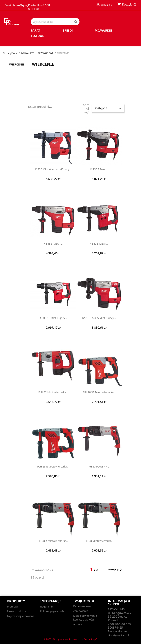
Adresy (77, 624)
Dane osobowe (82, 606)
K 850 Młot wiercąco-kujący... (53, 169)
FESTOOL (37, 36)
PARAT (35, 30)
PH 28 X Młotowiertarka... (53, 541)
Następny (115, 570)
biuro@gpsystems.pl (118, 635)
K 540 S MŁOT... (99, 244)
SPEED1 (68, 30)
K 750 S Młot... (99, 169)
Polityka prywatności (53, 611)
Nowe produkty (17, 611)
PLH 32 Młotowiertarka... (53, 392)
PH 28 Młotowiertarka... (99, 541)
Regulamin (47, 606)
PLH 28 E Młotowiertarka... (53, 466)
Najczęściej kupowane (21, 616)
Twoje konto (84, 601)
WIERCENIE (17, 64)
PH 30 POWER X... (99, 466)
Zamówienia (81, 611)
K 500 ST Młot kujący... (53, 318)
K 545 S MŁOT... (53, 244)
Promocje (13, 606)
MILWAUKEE (104, 30)
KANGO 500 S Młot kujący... (99, 318)
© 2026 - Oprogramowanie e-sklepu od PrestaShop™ (70, 639)
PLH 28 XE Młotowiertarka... (99, 392)
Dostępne (108, 108)
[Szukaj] (55, 22)
